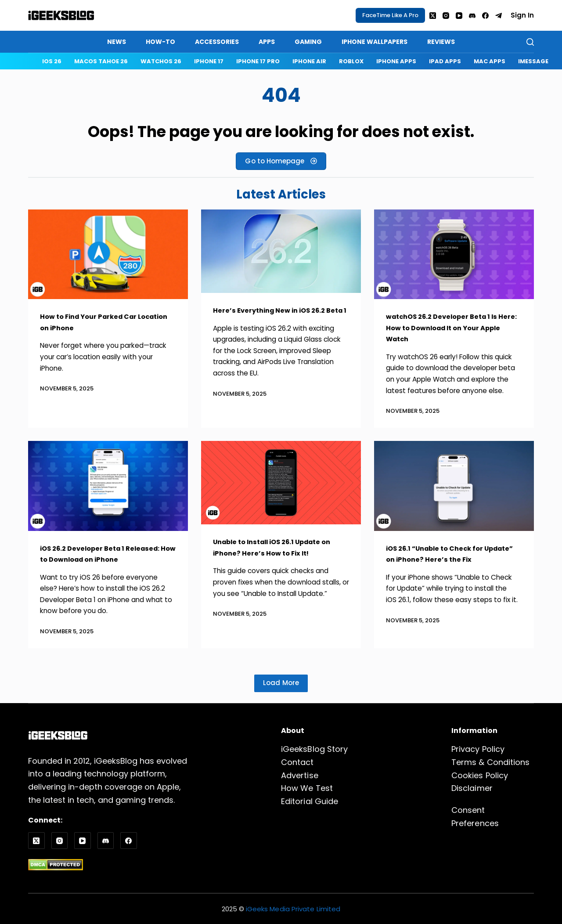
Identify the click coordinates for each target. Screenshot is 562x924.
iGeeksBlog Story (314, 749)
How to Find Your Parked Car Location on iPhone (95, 322)
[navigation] (298, 61)
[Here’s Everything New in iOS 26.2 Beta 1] (281, 251)
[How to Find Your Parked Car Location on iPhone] (108, 254)
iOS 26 (52, 61)
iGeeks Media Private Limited (293, 909)
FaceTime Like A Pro (390, 15)
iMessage (533, 61)
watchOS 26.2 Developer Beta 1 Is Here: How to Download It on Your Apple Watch (450, 327)
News (117, 42)
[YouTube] (459, 16)
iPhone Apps (396, 61)
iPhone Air (309, 61)
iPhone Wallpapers (375, 42)
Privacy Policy (478, 749)
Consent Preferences (493, 810)
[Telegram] (499, 16)
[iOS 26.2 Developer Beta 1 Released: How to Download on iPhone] (108, 486)
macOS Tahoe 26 (101, 61)
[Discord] (472, 16)
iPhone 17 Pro (258, 61)
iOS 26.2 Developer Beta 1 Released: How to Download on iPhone (108, 554)
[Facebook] (485, 16)
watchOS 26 (161, 61)
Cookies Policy (479, 775)
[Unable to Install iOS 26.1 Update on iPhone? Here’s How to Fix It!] (281, 483)
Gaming (308, 42)
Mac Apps (490, 61)
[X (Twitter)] (433, 16)
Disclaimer (472, 789)
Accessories (217, 42)
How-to (160, 42)
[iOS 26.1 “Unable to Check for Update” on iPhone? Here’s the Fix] (454, 486)
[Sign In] (522, 16)
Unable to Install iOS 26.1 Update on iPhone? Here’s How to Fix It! (276, 547)
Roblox (351, 61)
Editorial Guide (309, 801)
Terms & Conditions (490, 762)
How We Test (307, 789)
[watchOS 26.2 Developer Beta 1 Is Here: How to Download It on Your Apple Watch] (454, 254)
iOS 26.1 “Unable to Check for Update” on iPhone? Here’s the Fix (451, 554)
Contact (297, 762)
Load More (281, 683)
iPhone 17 (209, 61)
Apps (267, 42)
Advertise (299, 775)
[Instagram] (446, 16)
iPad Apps (445, 61)
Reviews (441, 42)
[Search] (530, 42)
